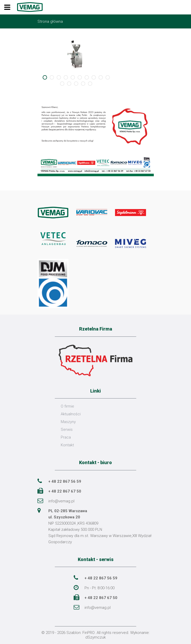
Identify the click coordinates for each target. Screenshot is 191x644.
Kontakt (67, 445)
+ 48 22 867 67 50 (65, 491)
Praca (66, 437)
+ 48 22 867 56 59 (65, 481)
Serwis (67, 430)
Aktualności (71, 414)
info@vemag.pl (61, 501)
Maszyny (68, 422)
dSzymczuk (95, 637)
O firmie (67, 406)
